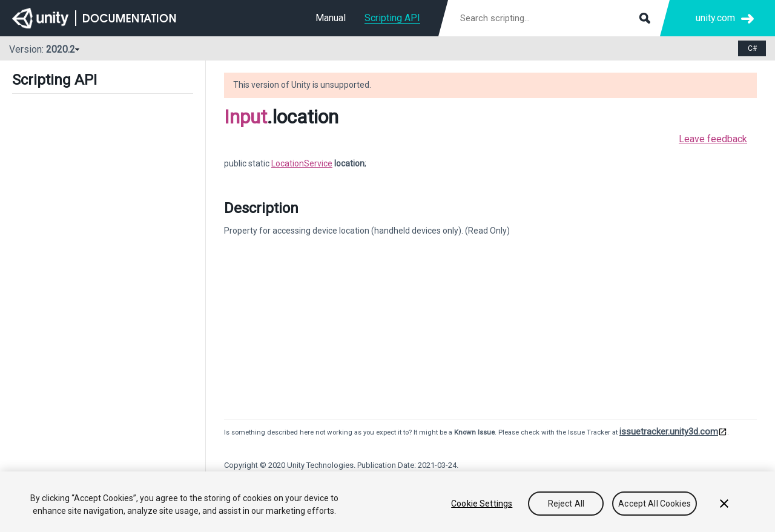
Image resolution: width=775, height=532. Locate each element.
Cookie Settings (482, 504)
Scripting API (392, 18)
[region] (387, 502)
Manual (331, 18)
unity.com (715, 18)
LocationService (302, 163)
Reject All (566, 504)
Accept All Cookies (655, 504)
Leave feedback (713, 139)
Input (246, 117)
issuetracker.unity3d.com (669, 432)
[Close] (724, 504)
